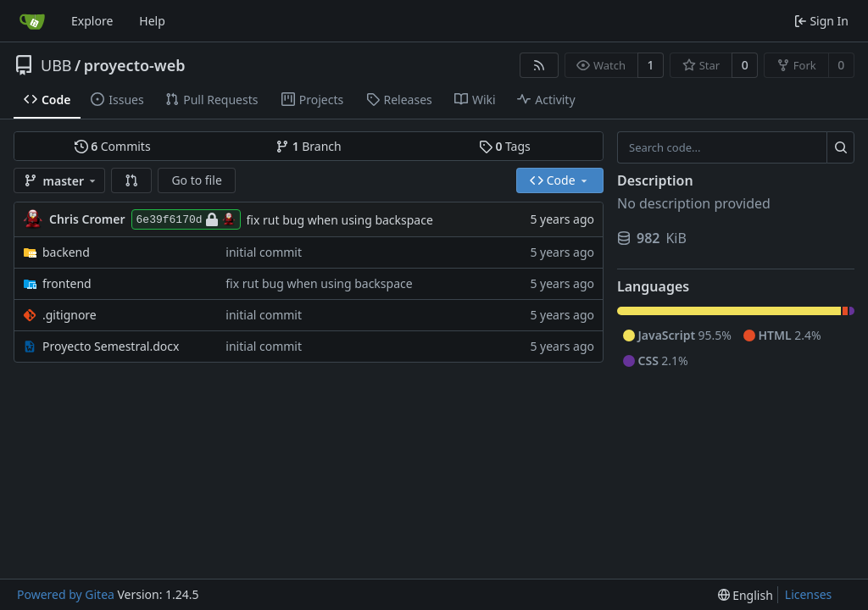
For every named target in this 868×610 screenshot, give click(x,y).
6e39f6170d (186, 219)
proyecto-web (135, 65)
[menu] (746, 595)
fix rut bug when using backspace (340, 220)
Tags (505, 146)
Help (152, 21)
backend (66, 252)
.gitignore (70, 315)
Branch (309, 146)
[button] (131, 180)
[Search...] (840, 147)
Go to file (196, 180)
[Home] (32, 21)
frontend (67, 283)
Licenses (809, 594)
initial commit (264, 252)
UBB (56, 65)
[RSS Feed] (539, 65)
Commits (113, 146)
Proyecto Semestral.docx (111, 346)
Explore (92, 21)
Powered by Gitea (66, 594)
